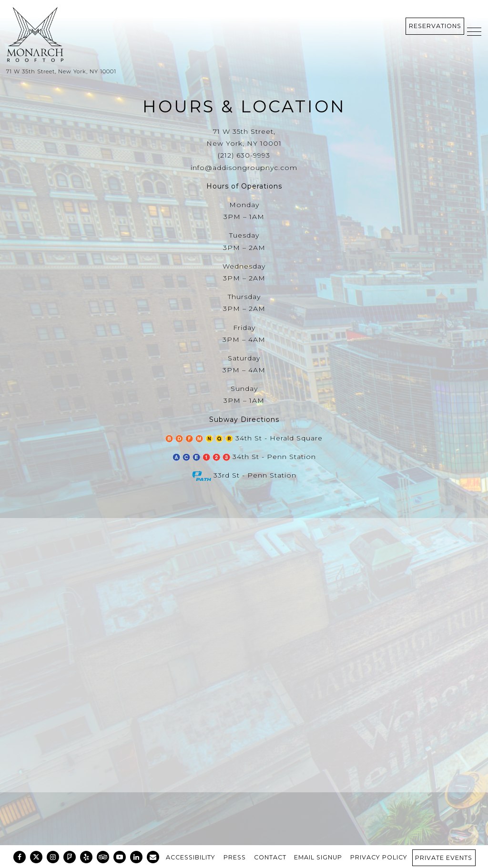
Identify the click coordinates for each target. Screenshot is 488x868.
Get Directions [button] (244, 783)
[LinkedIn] (136, 857)
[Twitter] (36, 857)
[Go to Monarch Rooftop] (244, 71)
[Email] (153, 857)
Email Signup (318, 857)
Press (235, 857)
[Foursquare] (70, 857)
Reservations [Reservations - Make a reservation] (435, 26)
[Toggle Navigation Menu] (474, 32)
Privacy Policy (379, 857)
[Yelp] (86, 857)
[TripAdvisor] (103, 857)
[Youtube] (120, 857)
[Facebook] (20, 857)
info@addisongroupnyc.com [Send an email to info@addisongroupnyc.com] (244, 168)
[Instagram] (53, 857)
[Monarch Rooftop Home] (90, 35)
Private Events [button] (444, 858)
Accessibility (191, 857)
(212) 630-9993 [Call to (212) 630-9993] (244, 155)
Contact (270, 857)
